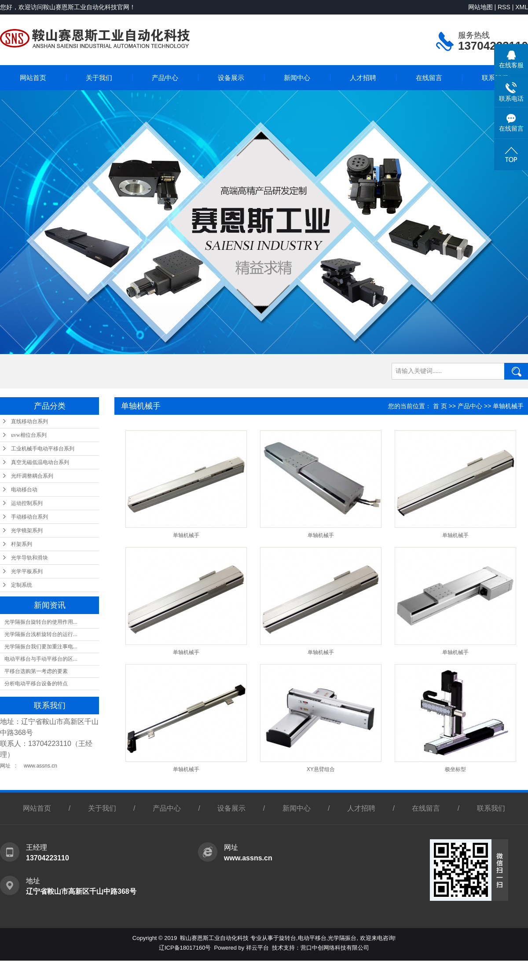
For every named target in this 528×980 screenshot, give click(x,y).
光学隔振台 (342, 938)
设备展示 (231, 78)
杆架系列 (22, 544)
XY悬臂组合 (321, 769)
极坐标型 (455, 769)
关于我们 (99, 78)
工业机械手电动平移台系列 (43, 449)
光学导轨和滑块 (29, 558)
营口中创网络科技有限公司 (335, 948)
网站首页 (33, 78)
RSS (504, 7)
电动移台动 (24, 490)
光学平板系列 (27, 571)
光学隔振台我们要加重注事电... (41, 647)
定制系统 (22, 585)
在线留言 (429, 78)
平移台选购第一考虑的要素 (36, 671)
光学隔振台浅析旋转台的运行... (41, 634)
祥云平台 (257, 948)
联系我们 (491, 808)
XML (522, 7)
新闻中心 (297, 78)
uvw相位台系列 (29, 435)
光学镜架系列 (27, 530)
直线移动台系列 (29, 421)
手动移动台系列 (29, 517)
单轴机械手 (508, 406)
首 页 (440, 406)
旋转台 (288, 938)
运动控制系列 (27, 503)
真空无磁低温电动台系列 (40, 462)
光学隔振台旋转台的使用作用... (41, 622)
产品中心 (165, 78)
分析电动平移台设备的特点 (36, 684)
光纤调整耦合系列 (32, 476)
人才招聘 (363, 78)
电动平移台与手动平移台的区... (41, 659)
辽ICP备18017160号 (185, 948)
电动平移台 (312, 938)
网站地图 (480, 7)
